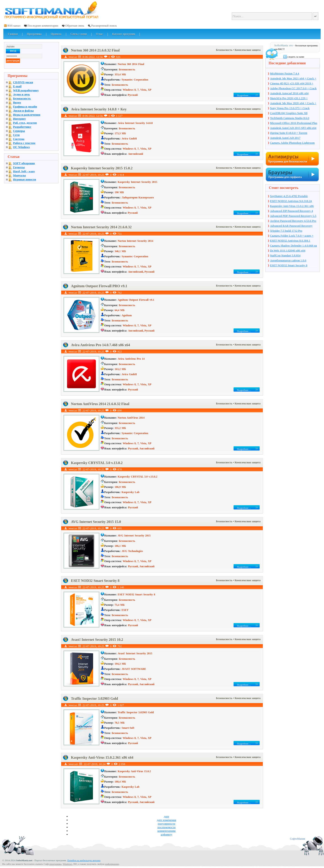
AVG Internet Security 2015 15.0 (96, 522)
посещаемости (167, 827)
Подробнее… (244, 95)
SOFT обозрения (24, 163)
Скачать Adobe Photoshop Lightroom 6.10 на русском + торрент (292, 143)
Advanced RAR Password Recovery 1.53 (291, 226)
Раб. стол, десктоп (25, 123)
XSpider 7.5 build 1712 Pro (286, 231)
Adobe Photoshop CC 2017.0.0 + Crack (293, 88)
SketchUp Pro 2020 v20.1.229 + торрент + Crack (289, 99)
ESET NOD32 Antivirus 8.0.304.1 (290, 241)
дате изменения (166, 820)
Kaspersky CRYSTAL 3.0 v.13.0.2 (97, 463)
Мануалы (19, 175)
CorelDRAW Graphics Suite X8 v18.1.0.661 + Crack (289, 113)
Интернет (19, 119)
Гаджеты (19, 167)
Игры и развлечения (27, 115)
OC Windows (21, 147)
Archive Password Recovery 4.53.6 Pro (293, 221)
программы (55, 864)
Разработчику (22, 127)
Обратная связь (75, 26)
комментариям (166, 831)
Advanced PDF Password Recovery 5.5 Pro (293, 216)
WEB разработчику (26, 90)
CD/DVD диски (23, 82)
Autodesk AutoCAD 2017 (285, 138)
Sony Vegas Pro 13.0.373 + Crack (290, 108)
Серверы (19, 131)
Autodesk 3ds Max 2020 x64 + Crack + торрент (293, 103)
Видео (17, 102)
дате (166, 816)
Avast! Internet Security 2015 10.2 (97, 640)
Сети (16, 135)
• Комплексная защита (247, 50)
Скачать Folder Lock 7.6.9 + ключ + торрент (292, 236)
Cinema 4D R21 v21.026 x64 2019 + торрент (292, 84)
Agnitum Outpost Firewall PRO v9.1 (99, 286)
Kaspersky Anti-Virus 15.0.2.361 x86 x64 (102, 757)
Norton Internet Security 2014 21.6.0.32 (101, 227)
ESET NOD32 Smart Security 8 (95, 581)
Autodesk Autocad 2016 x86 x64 (289, 93)
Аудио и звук (21, 94)
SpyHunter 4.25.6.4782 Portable (289, 196)
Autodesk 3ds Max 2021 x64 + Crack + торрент (293, 79)
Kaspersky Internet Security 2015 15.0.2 (102, 168)
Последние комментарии (43, 26)
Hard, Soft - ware (24, 171)
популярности (166, 824)
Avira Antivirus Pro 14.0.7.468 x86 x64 (100, 345)
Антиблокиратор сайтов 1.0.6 (288, 260)
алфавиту (166, 834)
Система (19, 139)
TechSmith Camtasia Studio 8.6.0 (290, 118)
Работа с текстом (24, 143)
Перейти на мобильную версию (84, 860)
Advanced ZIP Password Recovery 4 (291, 211)
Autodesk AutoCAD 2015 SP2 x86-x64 (293, 128)
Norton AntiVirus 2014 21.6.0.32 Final (100, 404)
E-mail (17, 86)
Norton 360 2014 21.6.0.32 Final (95, 50)
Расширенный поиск (104, 26)
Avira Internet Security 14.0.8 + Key (99, 109)
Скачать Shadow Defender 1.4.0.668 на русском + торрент (293, 246)
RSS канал (14, 26)
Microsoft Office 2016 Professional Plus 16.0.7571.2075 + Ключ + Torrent (294, 123)
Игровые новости (25, 179)
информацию (112, 864)
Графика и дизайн (25, 107)
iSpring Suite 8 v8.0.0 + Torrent (289, 133)
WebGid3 (73, 764)
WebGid (73, 57)
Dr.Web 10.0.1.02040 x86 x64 (288, 250)
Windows (67, 864)
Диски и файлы (23, 111)
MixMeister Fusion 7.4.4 (285, 73)
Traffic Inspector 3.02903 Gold (94, 699)
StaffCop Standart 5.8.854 (285, 255)
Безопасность (225, 50)
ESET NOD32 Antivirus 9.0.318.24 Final (291, 201)
